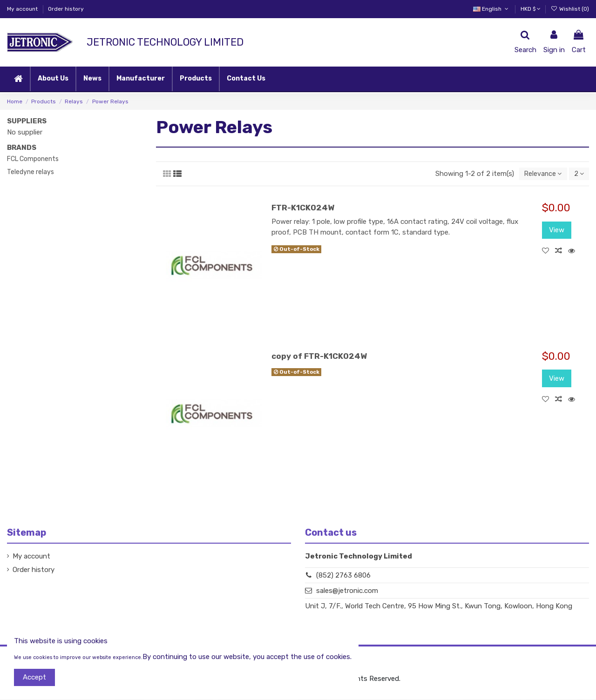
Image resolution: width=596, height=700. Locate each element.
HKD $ (531, 9)
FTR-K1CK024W (303, 209)
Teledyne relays (30, 172)
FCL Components (33, 159)
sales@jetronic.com (347, 592)
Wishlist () (570, 9)
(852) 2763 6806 (343, 576)
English (491, 9)
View (557, 231)
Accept (34, 677)
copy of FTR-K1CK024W (319, 357)
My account (23, 9)
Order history (66, 9)
